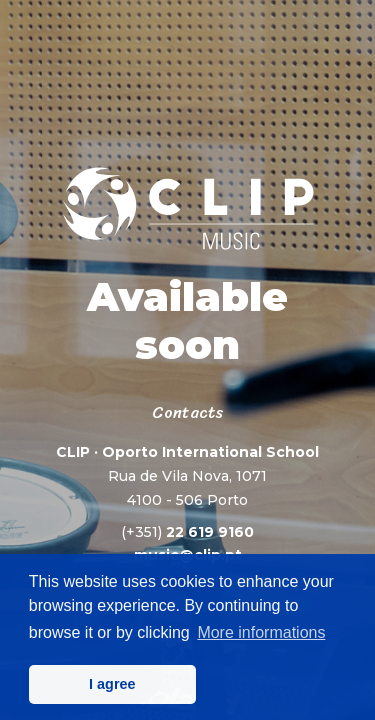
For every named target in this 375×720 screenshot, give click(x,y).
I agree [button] (112, 684)
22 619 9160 (187, 532)
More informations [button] (261, 632)
